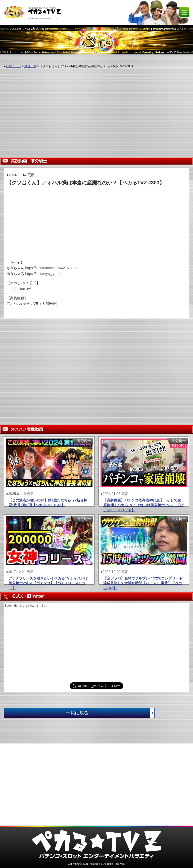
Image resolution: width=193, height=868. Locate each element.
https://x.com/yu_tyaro (42, 274)
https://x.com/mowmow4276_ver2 (51, 268)
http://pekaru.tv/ (19, 289)
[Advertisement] (96, 109)
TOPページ (13, 66)
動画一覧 (30, 66)
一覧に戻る (110, 713)
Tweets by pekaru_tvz (26, 606)
